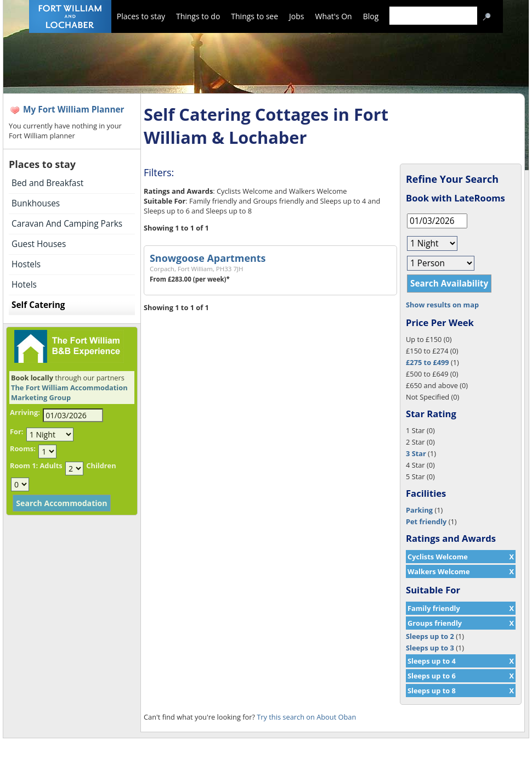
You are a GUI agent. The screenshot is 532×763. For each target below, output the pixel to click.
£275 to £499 (428, 362)
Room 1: (24, 465)
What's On (334, 16)
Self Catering (38, 305)
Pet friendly (426, 521)
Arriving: (25, 412)
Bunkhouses (36, 203)
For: (16, 431)
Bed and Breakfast (47, 183)
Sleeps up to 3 (430, 648)
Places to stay (141, 16)
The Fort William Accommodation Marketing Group (69, 392)
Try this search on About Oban (306, 717)
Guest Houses (39, 244)
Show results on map (442, 305)
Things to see (254, 16)
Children (101, 465)
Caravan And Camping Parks (67, 224)
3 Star (416, 453)
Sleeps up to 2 (430, 636)
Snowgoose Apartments (208, 258)
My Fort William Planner (74, 110)
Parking (419, 510)
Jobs (296, 16)
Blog (371, 16)
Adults (51, 465)
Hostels (26, 264)
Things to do (198, 16)
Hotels (24, 285)
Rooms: (23, 448)
